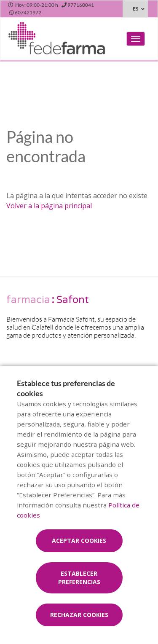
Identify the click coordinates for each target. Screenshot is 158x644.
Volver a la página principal (49, 206)
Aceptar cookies (79, 541)
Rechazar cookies (79, 615)
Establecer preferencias (79, 578)
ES (135, 9)
